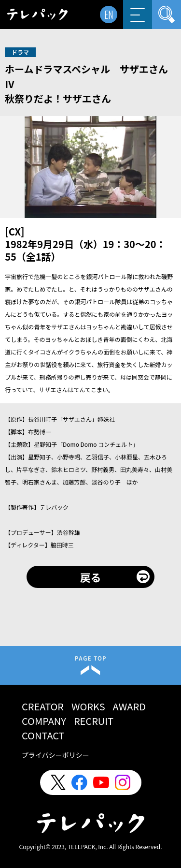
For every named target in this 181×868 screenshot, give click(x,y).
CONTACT (43, 735)
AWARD (129, 706)
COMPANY (44, 721)
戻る (90, 577)
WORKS (88, 706)
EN (109, 15)
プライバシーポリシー (56, 755)
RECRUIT (94, 721)
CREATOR (43, 706)
